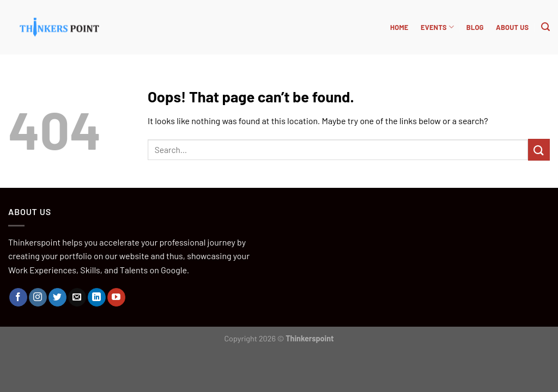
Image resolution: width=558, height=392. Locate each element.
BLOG (475, 27)
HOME (399, 27)
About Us (512, 27)
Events (437, 27)
